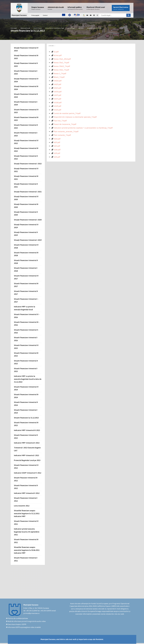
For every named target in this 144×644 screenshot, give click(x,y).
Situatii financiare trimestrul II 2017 (26, 293)
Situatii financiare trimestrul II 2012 (26, 487)
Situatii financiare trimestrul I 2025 (26, 72)
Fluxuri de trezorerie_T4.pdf (65, 124)
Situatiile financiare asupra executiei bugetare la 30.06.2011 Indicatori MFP (27, 550)
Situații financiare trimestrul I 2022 (28, 164)
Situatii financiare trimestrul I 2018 (26, 269)
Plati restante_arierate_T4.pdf (66, 131)
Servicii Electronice (121, 8)
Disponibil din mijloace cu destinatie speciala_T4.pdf (75, 117)
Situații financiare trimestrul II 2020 (26, 213)
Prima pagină (35, 15)
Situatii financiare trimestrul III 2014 (26, 396)
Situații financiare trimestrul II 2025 (26, 65)
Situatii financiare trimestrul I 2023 (26, 134)
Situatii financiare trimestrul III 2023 (26, 119)
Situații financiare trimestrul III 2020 (26, 206)
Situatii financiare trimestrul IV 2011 (26, 523)
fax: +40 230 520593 (44, 611)
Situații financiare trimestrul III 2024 (26, 88)
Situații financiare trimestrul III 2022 (26, 150)
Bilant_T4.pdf (59, 77)
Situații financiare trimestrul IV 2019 (26, 226)
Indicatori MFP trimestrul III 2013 (27, 430)
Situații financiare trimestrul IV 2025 (26, 49)
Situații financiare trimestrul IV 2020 (26, 198)
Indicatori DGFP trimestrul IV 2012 (28, 473)
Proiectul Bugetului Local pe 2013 (27, 460)
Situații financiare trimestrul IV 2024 (26, 80)
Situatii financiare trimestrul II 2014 (26, 404)
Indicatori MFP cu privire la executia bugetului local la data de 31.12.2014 (28, 379)
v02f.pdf (57, 142)
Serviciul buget (71, 28)
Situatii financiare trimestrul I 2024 (26, 103)
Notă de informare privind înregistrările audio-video (27, 621)
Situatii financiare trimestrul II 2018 (26, 262)
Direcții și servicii (38, 28)
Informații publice (75, 8)
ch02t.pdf (57, 88)
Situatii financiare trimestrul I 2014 (26, 411)
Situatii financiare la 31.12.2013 (94, 28)
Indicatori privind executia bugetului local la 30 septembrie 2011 (27, 532)
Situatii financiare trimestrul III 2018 (26, 254)
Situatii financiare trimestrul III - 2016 (27, 324)
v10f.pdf (57, 153)
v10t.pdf (57, 157)
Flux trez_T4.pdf (60, 121)
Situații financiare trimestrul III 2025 (26, 57)
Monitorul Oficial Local (96, 8)
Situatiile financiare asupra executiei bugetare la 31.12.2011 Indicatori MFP (27, 513)
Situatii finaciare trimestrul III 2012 (26, 479)
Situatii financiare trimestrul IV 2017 (26, 277)
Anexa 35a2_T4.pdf (61, 63)
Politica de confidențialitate (18, 618)
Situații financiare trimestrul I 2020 (28, 220)
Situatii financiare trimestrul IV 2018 (26, 246)
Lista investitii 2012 (22, 506)
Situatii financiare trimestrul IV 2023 (26, 111)
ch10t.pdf (57, 110)
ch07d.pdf (58, 92)
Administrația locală (56, 8)
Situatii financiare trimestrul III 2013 (26, 424)
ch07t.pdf (57, 99)
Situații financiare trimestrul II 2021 (26, 185)
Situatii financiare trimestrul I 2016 (26, 339)
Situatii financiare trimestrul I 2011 (26, 559)
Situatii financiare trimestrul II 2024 (26, 95)
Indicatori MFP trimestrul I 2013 (26, 455)
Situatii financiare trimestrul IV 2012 (26, 467)
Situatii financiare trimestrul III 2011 (26, 541)
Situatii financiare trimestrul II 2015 (26, 362)
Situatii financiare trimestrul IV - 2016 (27, 316)
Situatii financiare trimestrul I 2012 (26, 499)
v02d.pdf (57, 139)
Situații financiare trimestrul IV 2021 (26, 170)
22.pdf (56, 52)
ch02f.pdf (57, 84)
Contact (45, 15)
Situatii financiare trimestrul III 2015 (26, 354)
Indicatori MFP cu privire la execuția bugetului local (25, 308)
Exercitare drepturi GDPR (17, 624)
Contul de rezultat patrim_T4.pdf (67, 113)
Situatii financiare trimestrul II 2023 (26, 126)
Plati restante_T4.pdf (62, 135)
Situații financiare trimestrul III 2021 (26, 178)
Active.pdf (58, 55)
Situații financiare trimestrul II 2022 (26, 157)
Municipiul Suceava (19, 15)
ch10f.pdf (57, 106)
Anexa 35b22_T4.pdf (62, 66)
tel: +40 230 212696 (30, 611)
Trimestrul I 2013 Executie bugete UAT (27, 449)
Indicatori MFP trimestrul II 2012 (27, 493)
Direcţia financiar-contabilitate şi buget (55, 28)
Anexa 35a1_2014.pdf (62, 59)
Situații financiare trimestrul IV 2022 (26, 142)
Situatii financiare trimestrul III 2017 (26, 285)
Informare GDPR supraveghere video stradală (24, 627)
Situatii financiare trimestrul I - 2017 (26, 300)
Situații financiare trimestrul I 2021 (28, 192)
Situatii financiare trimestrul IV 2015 (26, 347)
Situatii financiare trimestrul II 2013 (26, 436)
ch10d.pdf (58, 102)
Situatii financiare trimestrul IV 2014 (26, 388)
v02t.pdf (57, 146)
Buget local (81, 28)
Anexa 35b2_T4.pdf (61, 70)
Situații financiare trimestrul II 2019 (26, 234)
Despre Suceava (38, 8)
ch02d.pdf (58, 81)
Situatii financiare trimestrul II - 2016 (26, 331)
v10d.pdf (57, 150)
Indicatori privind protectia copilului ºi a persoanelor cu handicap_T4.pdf (83, 128)
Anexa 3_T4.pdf (60, 73)
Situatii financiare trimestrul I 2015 (26, 370)
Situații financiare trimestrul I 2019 (28, 240)
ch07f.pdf (57, 95)
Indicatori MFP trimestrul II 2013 (27, 443)
